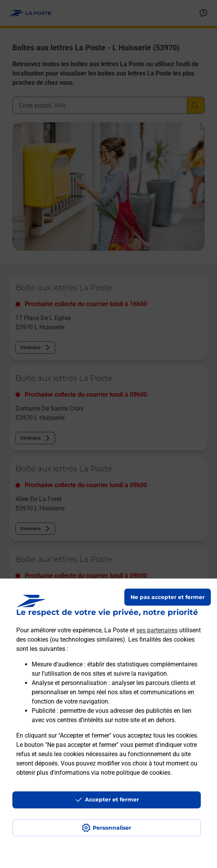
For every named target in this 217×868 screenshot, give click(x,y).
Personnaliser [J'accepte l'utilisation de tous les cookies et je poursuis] (112, 828)
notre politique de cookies (136, 773)
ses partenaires (157, 630)
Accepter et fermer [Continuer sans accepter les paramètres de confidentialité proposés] (112, 800)
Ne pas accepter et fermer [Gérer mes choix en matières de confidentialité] (168, 597)
